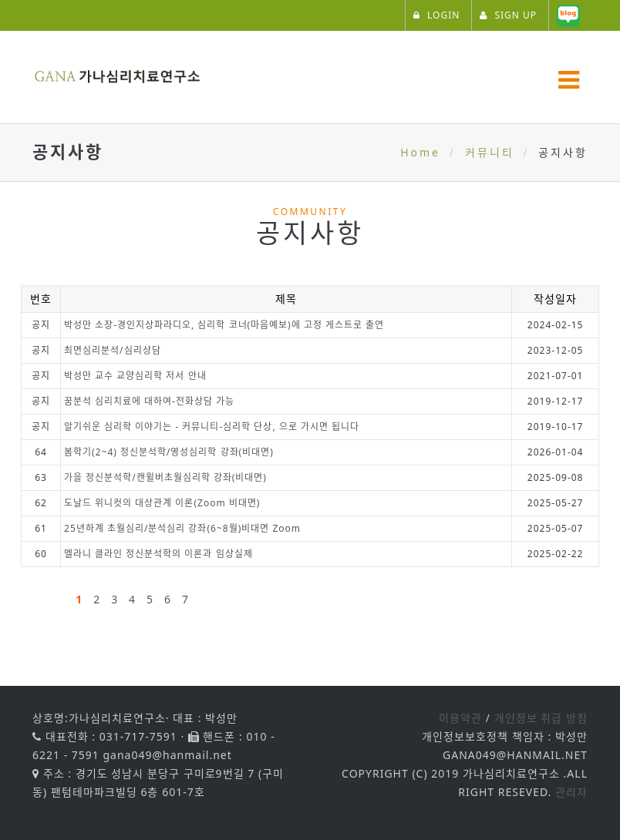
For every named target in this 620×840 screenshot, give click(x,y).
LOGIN (436, 15)
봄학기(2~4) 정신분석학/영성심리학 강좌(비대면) (169, 452)
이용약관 (460, 718)
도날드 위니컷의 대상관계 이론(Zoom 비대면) (162, 503)
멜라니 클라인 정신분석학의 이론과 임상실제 (158, 554)
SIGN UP (508, 15)
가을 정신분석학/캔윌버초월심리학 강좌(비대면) (165, 477)
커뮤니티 (490, 152)
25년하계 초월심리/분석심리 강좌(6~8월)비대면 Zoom (182, 528)
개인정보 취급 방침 (541, 718)
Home (420, 152)
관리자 (571, 792)
